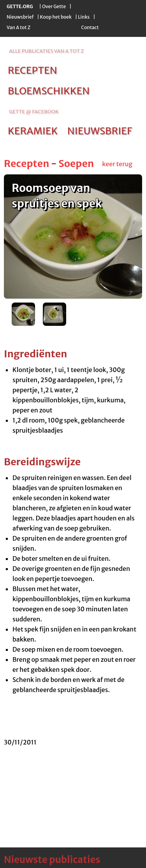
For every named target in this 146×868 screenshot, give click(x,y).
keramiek (33, 131)
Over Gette (54, 6)
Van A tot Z (18, 27)
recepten (33, 70)
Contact (90, 27)
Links (84, 17)
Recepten (26, 164)
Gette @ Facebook (34, 112)
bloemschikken (49, 91)
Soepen (76, 164)
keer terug (117, 164)
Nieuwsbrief (20, 17)
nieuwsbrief (100, 131)
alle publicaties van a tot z (46, 51)
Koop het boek (56, 17)
